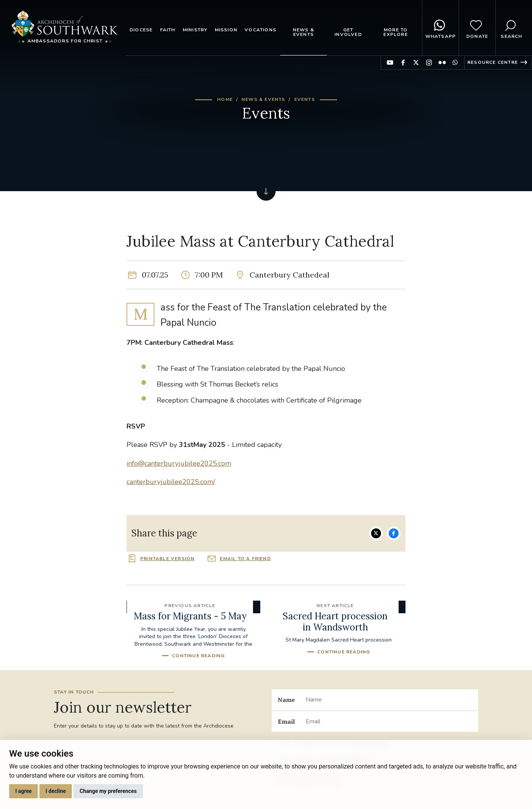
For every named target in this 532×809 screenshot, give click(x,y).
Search (511, 28)
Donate (477, 28)
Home (225, 99)
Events (305, 99)
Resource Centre (493, 62)
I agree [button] (24, 791)
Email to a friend (245, 559)
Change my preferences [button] (108, 791)
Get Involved (348, 32)
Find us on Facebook (403, 63)
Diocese (141, 30)
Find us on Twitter (416, 63)
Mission (226, 30)
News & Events (303, 32)
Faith (168, 30)
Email (286, 721)
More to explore (395, 32)
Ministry (195, 30)
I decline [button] (56, 791)
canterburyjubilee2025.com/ (171, 482)
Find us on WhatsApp (455, 63)
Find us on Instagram (429, 63)
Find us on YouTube (390, 63)
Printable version (167, 559)
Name (286, 700)
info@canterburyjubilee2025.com (179, 463)
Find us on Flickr (442, 63)
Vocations (260, 30)
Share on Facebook (394, 533)
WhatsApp (441, 28)
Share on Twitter (376, 533)
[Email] (389, 721)
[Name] (389, 700)
